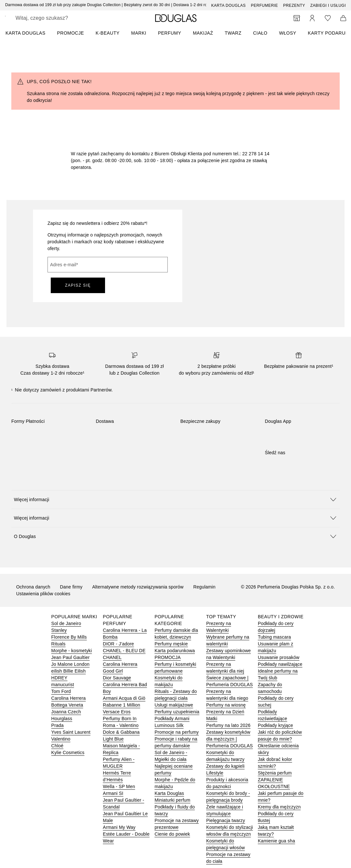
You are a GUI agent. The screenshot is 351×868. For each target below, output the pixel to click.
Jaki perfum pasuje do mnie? (281, 797)
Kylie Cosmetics (68, 753)
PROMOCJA (168, 657)
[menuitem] (30, 33)
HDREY (59, 678)
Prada (58, 725)
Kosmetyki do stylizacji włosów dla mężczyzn (230, 831)
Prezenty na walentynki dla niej (225, 668)
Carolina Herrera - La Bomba (125, 634)
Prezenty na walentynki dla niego (227, 695)
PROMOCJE (70, 33)
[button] (175, 499)
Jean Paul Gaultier (71, 657)
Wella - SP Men (119, 786)
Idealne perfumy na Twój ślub (278, 674)
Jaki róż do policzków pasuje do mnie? (280, 736)
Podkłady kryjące (276, 725)
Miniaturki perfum (172, 800)
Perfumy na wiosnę (226, 705)
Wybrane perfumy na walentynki (228, 640)
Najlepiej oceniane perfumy (174, 769)
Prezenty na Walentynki (219, 627)
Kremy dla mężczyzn (279, 807)
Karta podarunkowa (175, 651)
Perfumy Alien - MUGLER (119, 763)
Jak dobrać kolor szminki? (275, 763)
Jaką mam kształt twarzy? (276, 831)
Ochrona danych (33, 587)
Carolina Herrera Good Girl (120, 668)
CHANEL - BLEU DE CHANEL (124, 654)
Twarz (233, 33)
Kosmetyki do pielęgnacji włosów (226, 844)
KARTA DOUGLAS (25, 33)
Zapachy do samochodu (270, 688)
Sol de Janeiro (66, 623)
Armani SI (113, 793)
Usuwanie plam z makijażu (276, 647)
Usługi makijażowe (174, 705)
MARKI (139, 33)
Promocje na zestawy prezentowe (177, 824)
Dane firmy (71, 587)
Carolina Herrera (69, 698)
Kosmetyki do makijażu (168, 681)
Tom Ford (61, 691)
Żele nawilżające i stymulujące (225, 810)
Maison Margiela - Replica (121, 749)
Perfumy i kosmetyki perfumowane (175, 668)
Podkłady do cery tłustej (276, 817)
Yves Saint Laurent (71, 732)
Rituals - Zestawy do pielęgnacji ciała (176, 695)
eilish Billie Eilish (69, 671)
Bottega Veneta (67, 705)
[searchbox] (62, 18)
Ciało (260, 33)
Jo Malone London (70, 664)
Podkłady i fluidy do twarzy (175, 810)
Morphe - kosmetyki (72, 651)
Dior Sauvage (117, 678)
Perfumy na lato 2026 (228, 725)
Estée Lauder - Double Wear (126, 837)
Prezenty (294, 5)
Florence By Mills (69, 637)
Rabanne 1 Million (121, 705)
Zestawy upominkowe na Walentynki (229, 654)
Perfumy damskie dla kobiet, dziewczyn (176, 634)
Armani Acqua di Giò (124, 698)
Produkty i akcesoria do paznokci (227, 783)
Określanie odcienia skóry (278, 749)
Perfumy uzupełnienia (177, 712)
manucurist (63, 685)
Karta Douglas (229, 5)
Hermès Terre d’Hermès (117, 776)
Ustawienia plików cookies (43, 594)
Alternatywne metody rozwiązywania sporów (138, 587)
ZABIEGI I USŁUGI (328, 5)
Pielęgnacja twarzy (226, 820)
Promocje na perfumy (177, 732)
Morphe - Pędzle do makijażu (175, 783)
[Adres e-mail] (108, 265)
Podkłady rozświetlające (273, 715)
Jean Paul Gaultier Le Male (125, 817)
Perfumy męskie (171, 644)
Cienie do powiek (172, 834)
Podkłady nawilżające (280, 664)
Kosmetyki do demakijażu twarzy (225, 756)
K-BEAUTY (108, 33)
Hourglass (62, 719)
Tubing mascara (275, 637)
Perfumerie (264, 5)
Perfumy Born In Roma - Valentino (121, 722)
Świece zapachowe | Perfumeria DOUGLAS (229, 681)
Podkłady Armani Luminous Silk (172, 722)
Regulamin (204, 587)
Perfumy (170, 33)
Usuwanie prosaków (279, 657)
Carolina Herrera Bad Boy (125, 688)
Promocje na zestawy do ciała (228, 858)
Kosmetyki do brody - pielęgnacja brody (228, 797)
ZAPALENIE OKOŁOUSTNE (274, 783)
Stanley (59, 630)
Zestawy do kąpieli (225, 766)
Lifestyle (215, 773)
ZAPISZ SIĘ (78, 285)
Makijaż (203, 33)
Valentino (61, 739)
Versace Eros (117, 712)
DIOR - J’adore (118, 644)
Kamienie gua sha (277, 841)
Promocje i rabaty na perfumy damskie (176, 742)
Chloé (58, 746)
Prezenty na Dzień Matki (225, 715)
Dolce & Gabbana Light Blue (121, 736)
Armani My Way (119, 827)
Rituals (58, 644)
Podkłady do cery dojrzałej (276, 627)
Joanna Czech (66, 712)
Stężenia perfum (275, 773)
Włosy (288, 33)
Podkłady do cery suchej (276, 702)
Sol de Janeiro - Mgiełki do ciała (171, 756)
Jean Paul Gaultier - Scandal (123, 803)
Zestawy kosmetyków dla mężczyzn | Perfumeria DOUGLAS (229, 739)
